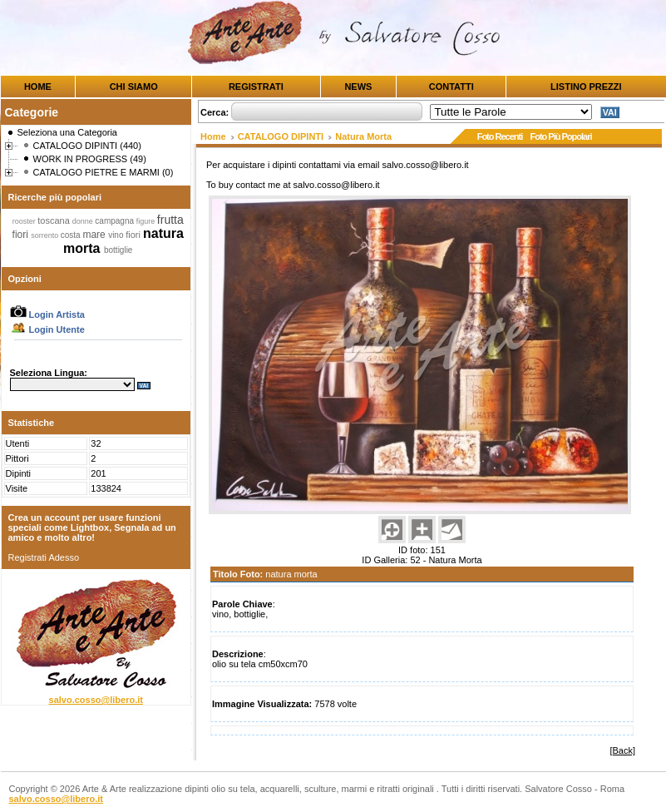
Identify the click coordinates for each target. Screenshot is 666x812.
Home (213, 136)
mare (95, 235)
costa (72, 235)
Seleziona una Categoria (67, 132)
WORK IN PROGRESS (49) (90, 159)
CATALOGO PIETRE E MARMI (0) (104, 172)
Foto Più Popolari (560, 136)
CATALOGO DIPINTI (281, 136)
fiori (22, 235)
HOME (38, 87)
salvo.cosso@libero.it (96, 700)
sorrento (46, 235)
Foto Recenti (500, 136)
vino (117, 235)
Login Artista (47, 314)
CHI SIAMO (134, 87)
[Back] (622, 750)
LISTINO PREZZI (586, 87)
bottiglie (118, 250)
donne (84, 221)
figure (147, 221)
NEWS (358, 87)
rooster (25, 221)
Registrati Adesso (44, 557)
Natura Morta (363, 136)
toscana (55, 220)
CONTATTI (451, 87)
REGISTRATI (256, 87)
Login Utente (47, 329)
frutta (170, 220)
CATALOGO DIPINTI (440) (87, 146)
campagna (115, 221)
